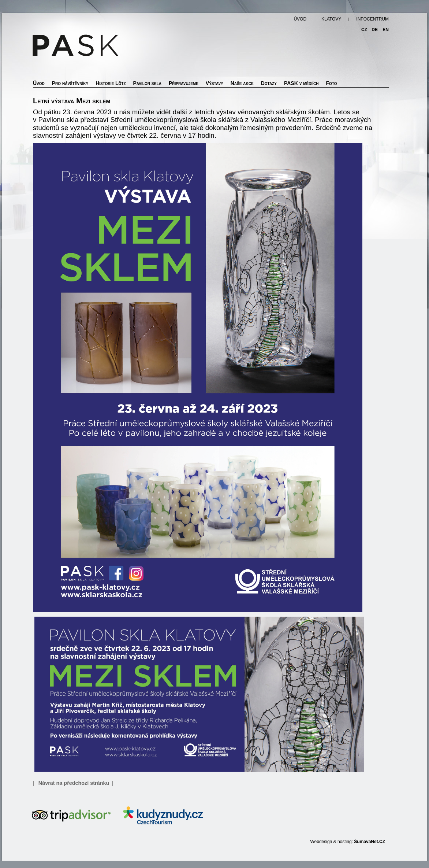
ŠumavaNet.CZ (370, 842)
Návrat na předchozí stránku (74, 783)
